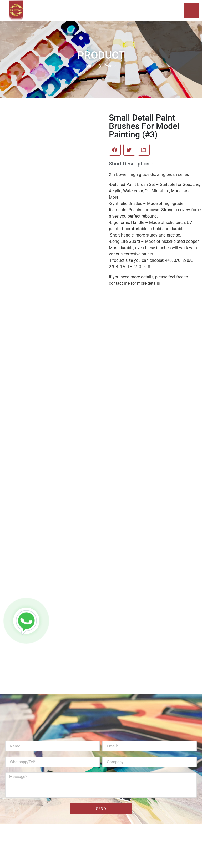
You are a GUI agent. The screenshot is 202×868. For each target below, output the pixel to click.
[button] (115, 150)
